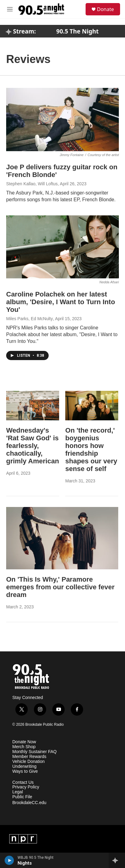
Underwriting (24, 766)
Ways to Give (25, 771)
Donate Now (24, 742)
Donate (105, 9)
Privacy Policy (26, 787)
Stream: (21, 31)
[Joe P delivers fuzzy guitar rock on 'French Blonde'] (62, 120)
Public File (22, 797)
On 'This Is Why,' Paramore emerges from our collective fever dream (60, 587)
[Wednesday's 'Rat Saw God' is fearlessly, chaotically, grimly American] (33, 406)
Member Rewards (29, 757)
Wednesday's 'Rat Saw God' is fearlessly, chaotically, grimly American (33, 446)
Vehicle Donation (28, 762)
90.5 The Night (78, 31)
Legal (18, 792)
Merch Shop (24, 747)
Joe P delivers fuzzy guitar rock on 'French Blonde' (62, 171)
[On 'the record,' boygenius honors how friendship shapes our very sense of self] (92, 406)
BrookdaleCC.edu (29, 803)
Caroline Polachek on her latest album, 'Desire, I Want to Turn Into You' (61, 302)
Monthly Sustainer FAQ (34, 752)
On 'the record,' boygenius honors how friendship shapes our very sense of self (91, 450)
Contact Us (23, 782)
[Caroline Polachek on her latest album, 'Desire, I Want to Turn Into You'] (62, 247)
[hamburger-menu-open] (10, 9)
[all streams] (117, 860)
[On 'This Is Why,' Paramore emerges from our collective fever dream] (62, 538)
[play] (9, 860)
